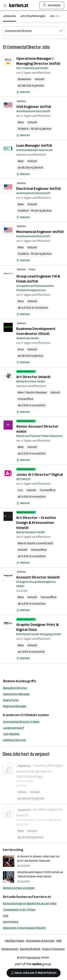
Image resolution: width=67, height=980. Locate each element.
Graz (21, 349)
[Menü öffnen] (5, 5)
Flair (6, 916)
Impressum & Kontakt (40, 941)
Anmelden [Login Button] (52, 5)
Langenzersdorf (13, 728)
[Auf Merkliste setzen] (23, 92)
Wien (21, 122)
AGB (59, 941)
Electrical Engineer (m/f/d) (39, 189)
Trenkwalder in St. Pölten (19, 910)
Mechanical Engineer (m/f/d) (40, 232)
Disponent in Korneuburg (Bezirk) (24, 928)
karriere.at (42, 897)
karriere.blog (13, 850)
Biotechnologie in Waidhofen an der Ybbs (30, 904)
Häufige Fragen (15, 941)
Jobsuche (9, 16)
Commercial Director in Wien (21, 722)
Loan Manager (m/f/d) (34, 145)
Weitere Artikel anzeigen (19, 888)
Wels (21, 831)
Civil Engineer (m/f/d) (34, 107)
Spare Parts (11, 700)
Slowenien (24, 79)
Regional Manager (15, 706)
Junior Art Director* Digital (40, 475)
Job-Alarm (57, 16)
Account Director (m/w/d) (38, 577)
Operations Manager (16, 694)
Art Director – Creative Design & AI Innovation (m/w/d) (36, 523)
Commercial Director (24, 47)
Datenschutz (10, 949)
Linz (20, 490)
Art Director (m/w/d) (33, 377)
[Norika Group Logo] (33, 965)
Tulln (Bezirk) (11, 734)
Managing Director (15, 688)
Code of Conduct (53, 949)
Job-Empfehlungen (33, 16)
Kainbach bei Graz (14, 740)
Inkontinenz (11, 922)
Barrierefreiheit (30, 949)
